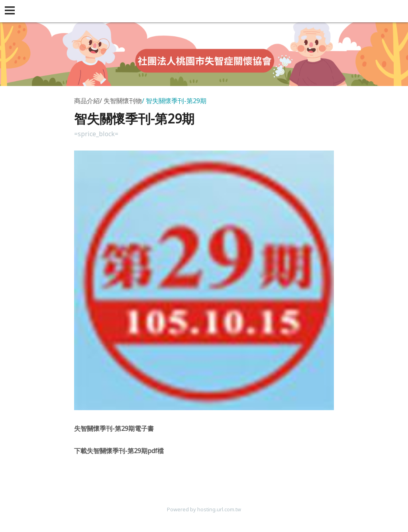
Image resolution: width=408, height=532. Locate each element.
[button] (11, 11)
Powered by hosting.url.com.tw (204, 509)
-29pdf (119, 451)
